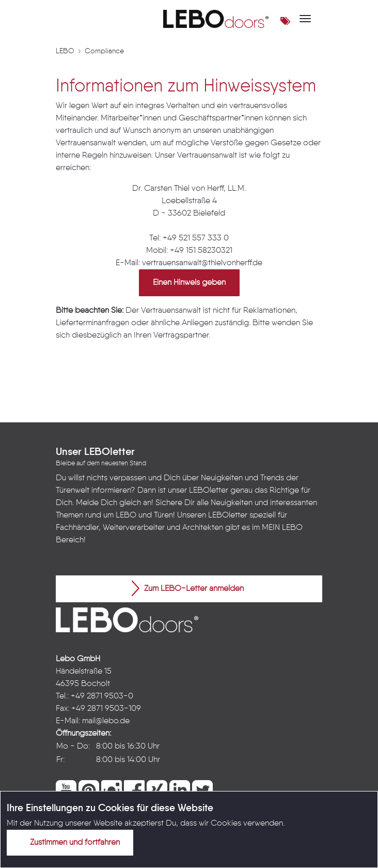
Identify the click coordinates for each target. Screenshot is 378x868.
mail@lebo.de (106, 721)
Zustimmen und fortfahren (69, 842)
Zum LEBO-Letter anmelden (188, 588)
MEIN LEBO (282, 528)
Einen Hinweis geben (189, 283)
